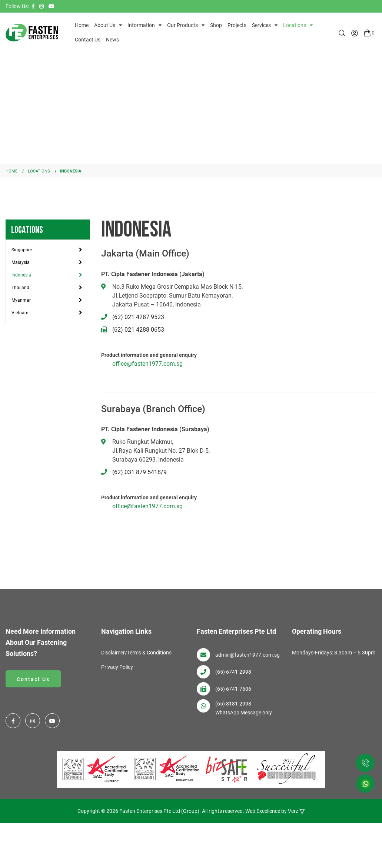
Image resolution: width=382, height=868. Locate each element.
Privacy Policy (117, 667)
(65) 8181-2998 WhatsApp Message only (244, 708)
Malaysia (21, 262)
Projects (237, 25)
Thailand (20, 288)
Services (261, 25)
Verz (293, 810)
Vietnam (20, 313)
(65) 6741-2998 (233, 672)
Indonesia (21, 275)
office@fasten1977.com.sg (147, 364)
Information (141, 25)
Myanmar (21, 300)
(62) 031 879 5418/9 (139, 472)
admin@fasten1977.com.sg (248, 655)
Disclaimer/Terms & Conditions (136, 653)
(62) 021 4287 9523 (138, 317)
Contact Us (88, 40)
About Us (105, 25)
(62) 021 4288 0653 (138, 330)
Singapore (22, 250)
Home (82, 25)
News (112, 40)
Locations (295, 25)
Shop (216, 25)
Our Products (182, 25)
